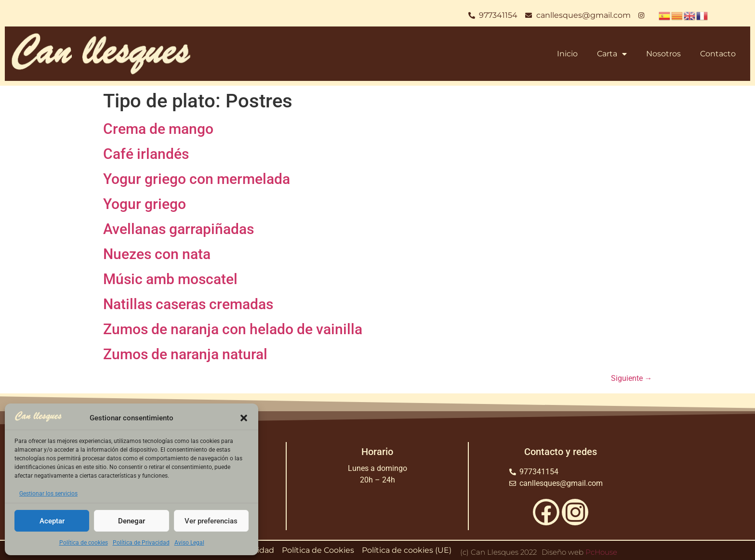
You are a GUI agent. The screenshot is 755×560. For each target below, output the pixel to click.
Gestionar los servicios (48, 494)
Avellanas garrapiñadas (179, 229)
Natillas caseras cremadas (188, 304)
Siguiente (632, 378)
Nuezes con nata (157, 254)
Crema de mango (158, 129)
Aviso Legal (189, 543)
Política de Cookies (318, 550)
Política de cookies (84, 543)
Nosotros (663, 54)
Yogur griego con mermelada (197, 179)
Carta (612, 54)
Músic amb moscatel (170, 279)
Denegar (132, 521)
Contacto (718, 54)
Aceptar (52, 521)
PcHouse (601, 552)
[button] (244, 418)
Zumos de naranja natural (185, 354)
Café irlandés (146, 154)
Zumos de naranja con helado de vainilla (233, 329)
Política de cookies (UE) (407, 550)
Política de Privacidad (141, 543)
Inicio (567, 54)
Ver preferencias (211, 521)
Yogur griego (145, 204)
